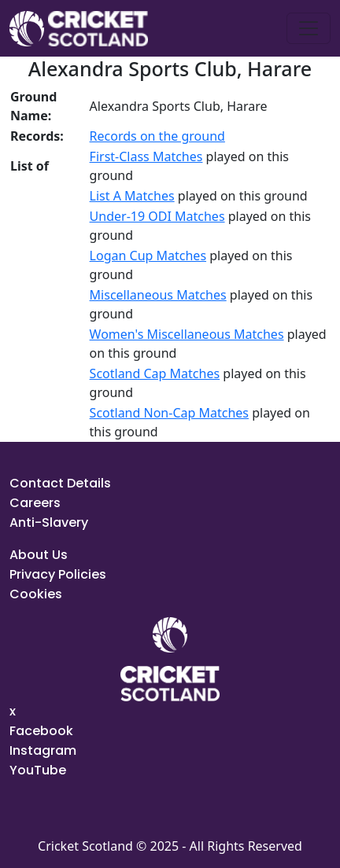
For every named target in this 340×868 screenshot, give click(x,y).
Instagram (43, 750)
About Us (39, 555)
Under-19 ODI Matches (157, 216)
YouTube (38, 770)
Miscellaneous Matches (158, 295)
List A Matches (132, 196)
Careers (35, 503)
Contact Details (60, 483)
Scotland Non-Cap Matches (169, 413)
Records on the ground (157, 136)
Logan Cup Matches (148, 256)
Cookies (36, 594)
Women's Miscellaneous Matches (187, 334)
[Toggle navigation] (309, 28)
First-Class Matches (146, 156)
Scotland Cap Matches (155, 373)
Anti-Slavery (49, 522)
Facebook (41, 731)
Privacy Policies (58, 574)
